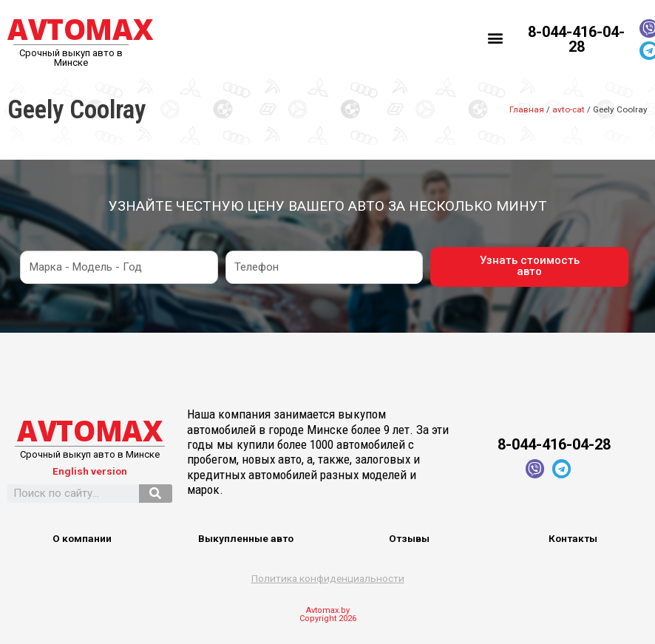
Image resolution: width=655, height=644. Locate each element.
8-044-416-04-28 (576, 39)
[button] (496, 37)
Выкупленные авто (246, 538)
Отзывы (409, 538)
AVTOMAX (80, 29)
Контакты (573, 538)
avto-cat (569, 109)
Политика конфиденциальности (328, 578)
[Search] (156, 494)
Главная (527, 109)
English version (90, 471)
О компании (82, 538)
